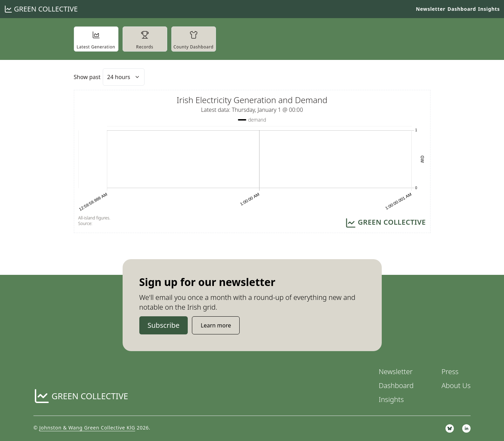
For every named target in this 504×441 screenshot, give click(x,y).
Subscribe (164, 325)
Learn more (216, 325)
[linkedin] (466, 428)
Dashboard (462, 9)
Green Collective (46, 9)
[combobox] (124, 77)
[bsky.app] (450, 428)
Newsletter (431, 9)
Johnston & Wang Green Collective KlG (87, 428)
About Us (456, 385)
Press (450, 372)
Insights (489, 9)
